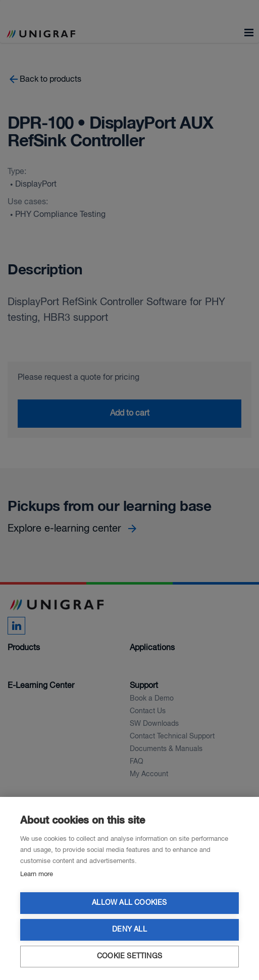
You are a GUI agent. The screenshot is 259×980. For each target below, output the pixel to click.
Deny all (129, 930)
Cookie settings (129, 957)
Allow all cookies (129, 903)
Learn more (37, 874)
